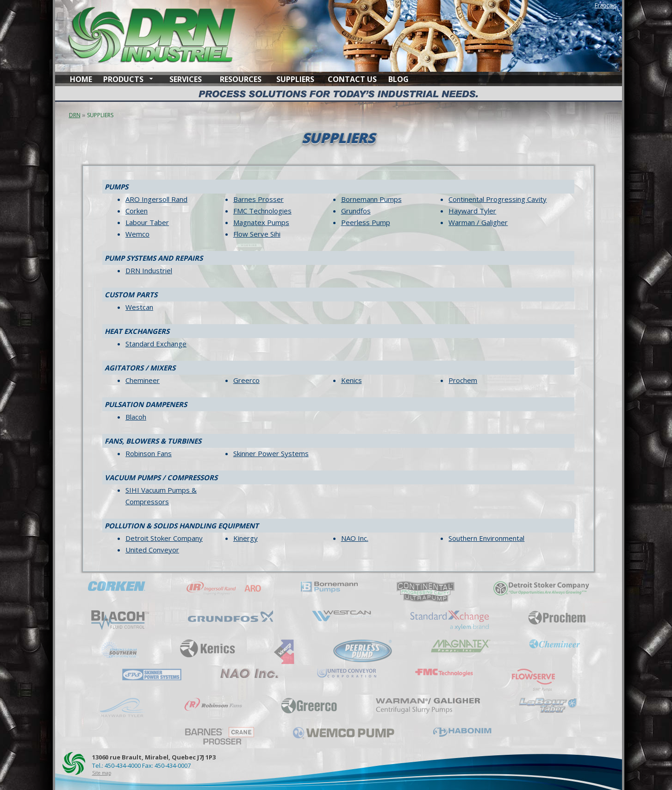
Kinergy (246, 538)
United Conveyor (152, 550)
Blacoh (136, 417)
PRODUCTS (123, 79)
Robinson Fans (149, 453)
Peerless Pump (366, 222)
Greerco (246, 380)
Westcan (139, 307)
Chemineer (143, 380)
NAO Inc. (355, 538)
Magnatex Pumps (261, 222)
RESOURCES (241, 79)
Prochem (463, 380)
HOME (81, 79)
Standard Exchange (156, 344)
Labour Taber (147, 222)
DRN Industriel (149, 270)
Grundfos (356, 211)
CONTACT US (352, 79)
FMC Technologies (262, 211)
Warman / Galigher (478, 222)
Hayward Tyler (472, 211)
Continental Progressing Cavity (498, 199)
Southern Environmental (486, 538)
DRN (75, 115)
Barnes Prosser (258, 199)
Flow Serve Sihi (257, 234)
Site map (102, 773)
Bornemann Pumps (371, 199)
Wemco (137, 234)
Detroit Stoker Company (164, 538)
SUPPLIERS (295, 79)
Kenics (352, 380)
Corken (137, 211)
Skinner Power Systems (271, 453)
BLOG (398, 79)
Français (606, 5)
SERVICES (186, 79)
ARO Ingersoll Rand (156, 199)
